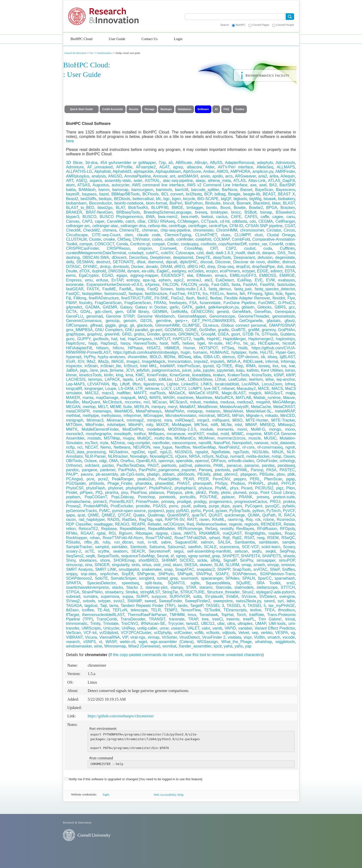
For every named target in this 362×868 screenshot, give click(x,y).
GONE (191, 330)
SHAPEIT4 (250, 556)
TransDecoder (133, 619)
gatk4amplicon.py (223, 307)
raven (204, 520)
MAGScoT (273, 393)
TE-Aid (103, 610)
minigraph (75, 420)
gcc (292, 307)
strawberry (114, 592)
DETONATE (124, 262)
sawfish (195, 547)
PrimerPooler (147, 502)
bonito (212, 208)
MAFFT (140, 393)
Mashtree (204, 398)
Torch (241, 615)
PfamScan (273, 479)
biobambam (76, 203)
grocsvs (169, 334)
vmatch (274, 637)
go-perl (156, 330)
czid (200, 253)
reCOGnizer (174, 524)
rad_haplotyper (92, 520)
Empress (74, 280)
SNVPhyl (204, 574)
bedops (105, 199)
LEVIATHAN (98, 384)
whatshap (264, 642)
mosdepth (123, 434)
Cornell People (285, 25)
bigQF (226, 199)
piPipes (86, 493)
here (70, 141)
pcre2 (103, 479)
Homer (189, 348)
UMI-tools (277, 624)
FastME (109, 289)
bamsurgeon (142, 190)
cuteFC (152, 253)
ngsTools (241, 452)
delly (70, 262)
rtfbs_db (91, 542)
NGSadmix (118, 452)
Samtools (138, 547)
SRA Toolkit (268, 583)
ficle (279, 294)
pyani (237, 506)
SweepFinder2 (197, 601)
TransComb (107, 619)
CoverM (276, 244)
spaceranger (212, 578)
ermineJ (194, 280)
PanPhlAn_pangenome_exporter (167, 470)
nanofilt (205, 443)
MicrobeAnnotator (181, 416)
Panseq (205, 470)
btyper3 (72, 217)
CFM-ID (236, 226)
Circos (289, 230)
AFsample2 (146, 167)
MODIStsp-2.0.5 (182, 429)
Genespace (285, 312)
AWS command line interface (158, 185)
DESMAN (85, 262)
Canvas (73, 221)
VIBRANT (74, 637)
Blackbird (262, 203)
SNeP (275, 569)
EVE (259, 280)
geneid (223, 312)
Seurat (163, 556)
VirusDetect (189, 637)
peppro (240, 479)
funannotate (210, 303)
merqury (158, 407)
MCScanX (178, 402)
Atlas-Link (257, 181)
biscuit (228, 203)
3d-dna (91, 163)
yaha (228, 646)
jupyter (209, 370)
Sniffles (288, 569)
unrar (164, 628)
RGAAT (87, 533)
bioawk (270, 199)
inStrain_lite (111, 366)
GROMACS (189, 334)
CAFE (236, 217)
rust (140, 542)
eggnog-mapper (144, 275)
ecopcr (212, 271)
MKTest (201, 425)
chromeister (203, 230)
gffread (96, 325)
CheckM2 (92, 230)
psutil (186, 506)
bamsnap (120, 190)
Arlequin (288, 176)
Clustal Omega (281, 235)
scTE (89, 551)
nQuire (181, 456)
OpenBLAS (146, 461)
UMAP (261, 624)
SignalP (230, 560)
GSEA (223, 334)
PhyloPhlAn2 (160, 488)
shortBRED (148, 560)
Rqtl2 (237, 538)
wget (143, 642)
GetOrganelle (251, 321)
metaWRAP (285, 411)
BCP (208, 194)
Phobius (238, 483)
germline (164, 321)
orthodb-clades (241, 461)
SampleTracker (79, 547)
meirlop (89, 407)
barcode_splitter (205, 190)
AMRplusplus (78, 176)
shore (105, 560)
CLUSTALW (76, 239)
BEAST (269, 194)
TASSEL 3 (215, 606)
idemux (229, 357)
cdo (253, 221)
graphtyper (75, 334)
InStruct (131, 366)
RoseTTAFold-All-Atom (123, 538)
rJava (176, 533)
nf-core (248, 447)
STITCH (288, 587)
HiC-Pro (233, 343)
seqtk (90, 556)
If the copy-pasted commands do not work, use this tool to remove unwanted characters (186, 655)
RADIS (113, 520)
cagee (278, 217)
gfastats (274, 321)
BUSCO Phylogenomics (121, 217)
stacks (118, 587)
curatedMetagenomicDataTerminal (96, 253)
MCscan (160, 402)
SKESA (191, 565)
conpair (158, 244)
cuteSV (167, 253)
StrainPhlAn (92, 592)
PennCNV (221, 479)
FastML (126, 289)
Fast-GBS (220, 285)
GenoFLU (74, 316)
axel (263, 185)
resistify (227, 529)
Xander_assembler (195, 646)
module (207, 429)
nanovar (261, 443)
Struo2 (248, 592)
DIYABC (90, 267)
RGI (112, 533)
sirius (147, 565)
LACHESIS (76, 379)
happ (93, 343)
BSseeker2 (285, 212)
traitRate (257, 615)
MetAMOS (124, 411)
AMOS (222, 171)
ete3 (208, 280)
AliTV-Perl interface (235, 167)
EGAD (107, 275)
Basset (246, 190)
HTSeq (228, 348)
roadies (275, 533)
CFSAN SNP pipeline (264, 226)
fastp (140, 289)
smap (246, 565)
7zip (162, 163)
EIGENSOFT (173, 275)
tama (114, 606)
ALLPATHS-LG (79, 171)
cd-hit (225, 221)
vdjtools (229, 633)
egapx (122, 275)
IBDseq (184, 357)
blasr (276, 203)
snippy (71, 574)
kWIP (290, 375)
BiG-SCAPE (208, 199)
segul (178, 551)
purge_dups (219, 506)
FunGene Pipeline (239, 303)
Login (178, 39)
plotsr (226, 493)
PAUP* (72, 474)
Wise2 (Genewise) (144, 646)
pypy (170, 511)
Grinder (153, 334)
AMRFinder (285, 171)
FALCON (170, 285)
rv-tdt (152, 542)
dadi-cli (254, 253)
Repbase (109, 529)
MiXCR (162, 425)
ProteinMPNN (96, 506)
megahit (263, 402)
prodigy (200, 502)
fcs (205, 294)
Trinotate (111, 624)
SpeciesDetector (102, 583)
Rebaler (154, 524)
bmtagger (195, 208)
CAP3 (87, 221)
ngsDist (138, 452)
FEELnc (217, 294)
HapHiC (214, 339)
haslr (164, 343)
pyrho (196, 511)
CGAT (290, 226)
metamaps (102, 411)
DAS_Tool (286, 253)
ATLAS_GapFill (281, 181)
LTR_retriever (147, 389)
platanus (157, 493)
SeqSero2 (75, 556)
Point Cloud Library (278, 493)
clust (259, 235)
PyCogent (254, 506)
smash (259, 565)
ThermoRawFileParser (147, 615)
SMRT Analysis (79, 569)
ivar (292, 366)
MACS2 (92, 393)
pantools (223, 470)
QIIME (93, 515)
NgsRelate (221, 452)
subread (73, 596)
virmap (154, 637)
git (132, 325)
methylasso (111, 416)
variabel (245, 628)
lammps (95, 379)
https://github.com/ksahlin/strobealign (146, 352)
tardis (183, 606)
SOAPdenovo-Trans (277, 574)
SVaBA (232, 596)
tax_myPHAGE (282, 606)
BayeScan (264, 190)
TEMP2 (171, 610)
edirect (277, 271)
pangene (90, 470)
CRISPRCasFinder (82, 248)
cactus (222, 217)
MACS (277, 389)
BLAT (120, 208)
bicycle (189, 199)
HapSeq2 (109, 343)
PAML (219, 465)
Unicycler (111, 628)
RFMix (72, 533)
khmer (71, 375)
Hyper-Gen (285, 352)
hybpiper (239, 352)
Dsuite (71, 271)
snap (168, 569)
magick (255, 393)
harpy (125, 343)
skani (177, 565)
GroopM (208, 334)
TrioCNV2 (130, 624)
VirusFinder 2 (214, 637)
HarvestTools (145, 343)
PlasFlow (139, 493)
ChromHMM (227, 230)
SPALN (248, 578)
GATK (187, 307)
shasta (289, 556)
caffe (265, 217)
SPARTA (73, 583)
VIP (125, 637)
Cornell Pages (261, 25)
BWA (150, 217)
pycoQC (272, 506)
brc (92, 53)
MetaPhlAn (174, 411)
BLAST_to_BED (80, 208)
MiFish (238, 416)
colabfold (203, 239)
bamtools (164, 190)
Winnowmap (115, 646)
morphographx (98, 434)
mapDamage (107, 398)
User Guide (117, 39)
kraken (219, 375)
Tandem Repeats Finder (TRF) (148, 606)
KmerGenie (180, 375)
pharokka (144, 483)
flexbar (216, 298)
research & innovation (75, 53)
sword (269, 601)
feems (232, 294)
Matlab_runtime (267, 398)
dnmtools (121, 267)
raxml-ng (235, 520)
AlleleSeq (265, 167)
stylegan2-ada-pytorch (275, 592)
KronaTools (262, 375)
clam (129, 235)
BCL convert (172, 194)
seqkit (271, 551)
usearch (178, 628)
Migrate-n (254, 416)
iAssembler (137, 357)
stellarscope (267, 587)
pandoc (72, 470)
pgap (291, 479)
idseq (272, 357)
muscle (255, 438)
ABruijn (201, 163)
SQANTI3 (176, 583)
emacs (221, 275)
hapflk (199, 339)
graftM (254, 330)
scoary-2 (73, 551)
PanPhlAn (127, 470)
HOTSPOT (208, 348)
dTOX (85, 271)
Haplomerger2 (261, 339)
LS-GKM (126, 389)
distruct (289, 262)
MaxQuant (91, 402)
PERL (255, 479)
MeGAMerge (284, 402)
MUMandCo (185, 438)
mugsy (128, 438)
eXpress (152, 285)
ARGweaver (245, 176)
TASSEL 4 (236, 606)
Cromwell (168, 248)
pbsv (281, 474)
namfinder (161, 443)
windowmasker (79, 646)
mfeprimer (132, 416)
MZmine (118, 443)
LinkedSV (190, 384)
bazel (104, 194)
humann (200, 352)
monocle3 (74, 434)
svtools (89, 601)
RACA (289, 515)
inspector (74, 366)
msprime (254, 434)
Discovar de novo (249, 262)
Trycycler (176, 624)
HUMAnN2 (219, 352)
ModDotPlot (133, 429)
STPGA (73, 592)
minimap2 (135, 420)
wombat (169, 646)
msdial (212, 434)
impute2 (201, 361)
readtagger (103, 524)
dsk (280, 267)
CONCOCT (104, 244)
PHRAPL (256, 483)
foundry (86, 303)
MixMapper (181, 425)
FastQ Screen (160, 289)
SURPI (142, 596)
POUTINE (209, 497)
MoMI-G (258, 429)
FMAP (71, 303)
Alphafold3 (122, 171)
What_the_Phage (236, 642)
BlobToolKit (138, 208)
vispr (248, 637)
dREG (180, 267)
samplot (102, 547)
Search (225, 25)
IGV (81, 361)
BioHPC (241, 25)
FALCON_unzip (195, 285)
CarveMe (115, 221)
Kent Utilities (272, 370)
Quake (139, 515)
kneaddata (201, 375)
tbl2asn (72, 610)
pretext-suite (284, 497)
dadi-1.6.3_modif (230, 253)
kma (129, 375)
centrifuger (197, 226)
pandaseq (286, 465)
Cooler (173, 244)
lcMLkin (165, 379)
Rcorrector (286, 520)
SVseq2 (73, 601)
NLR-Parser (95, 456)
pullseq (200, 506)
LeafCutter (237, 379)
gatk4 (200, 307)
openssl (202, 461)
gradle (223, 330)
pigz (280, 488)
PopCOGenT (96, 497)
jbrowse (117, 370)
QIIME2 (108, 515)
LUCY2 (180, 389)
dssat (290, 267)
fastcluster (286, 285)
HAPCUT (162, 339)
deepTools (222, 257)
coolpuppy (189, 244)
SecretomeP (159, 551)
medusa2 (245, 402)
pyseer (221, 511)
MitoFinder (95, 425)
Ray (249, 520)
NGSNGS (183, 452)
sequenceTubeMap (138, 556)
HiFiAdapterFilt (79, 348)
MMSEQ (267, 425)
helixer (188, 343)
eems (71, 275)
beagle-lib (252, 194)
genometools (284, 316)
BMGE (177, 208)
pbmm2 (231, 474)
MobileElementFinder (100, 429)
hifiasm (102, 348)
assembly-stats (118, 181)
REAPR (138, 524)
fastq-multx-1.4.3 (191, 289)
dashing (73, 257)
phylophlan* (136, 488)
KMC (140, 375)
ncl (80, 447)
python (258, 511)
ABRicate (184, 163)
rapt (159, 520)
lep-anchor (286, 379)
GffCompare (77, 325)
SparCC (265, 578)
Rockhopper (76, 538)
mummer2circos (232, 438)
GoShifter (208, 330)
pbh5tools (186, 474)
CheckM (73, 230)
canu (291, 217)
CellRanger (285, 221)
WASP (111, 642)
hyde (253, 352)
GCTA (71, 312)
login (106, 794)
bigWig (255, 199)
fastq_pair (243, 289)
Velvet (244, 633)
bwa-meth (189, 217)
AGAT (164, 167)
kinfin (109, 375)
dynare (133, 271)
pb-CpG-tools (132, 474)
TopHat (227, 615)
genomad (95, 316)
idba (197, 357)
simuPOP (287, 560)
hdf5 (175, 343)
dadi (209, 253)
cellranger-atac (105, 226)
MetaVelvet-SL (259, 411)
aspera (96, 181)
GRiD (127, 334)
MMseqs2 (286, 425)
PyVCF (289, 511)
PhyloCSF (75, 488)
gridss (139, 334)
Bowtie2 (256, 208)
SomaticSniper (123, 578)
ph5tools (97, 483)
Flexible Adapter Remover (247, 298)
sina (88, 565)
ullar (221, 624)
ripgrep (162, 533)
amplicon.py (263, 171)
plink (189, 493)
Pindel (71, 493)
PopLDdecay (123, 497)
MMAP (251, 425)
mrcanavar (176, 434)
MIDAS (224, 416)
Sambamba (245, 542)
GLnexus (211, 325)
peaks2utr (146, 479)
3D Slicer (74, 163)
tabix (291, 601)
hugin (185, 352)
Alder (210, 167)
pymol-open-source (129, 511)
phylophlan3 (185, 488)
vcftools (213, 633)
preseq (263, 497)
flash (190, 298)
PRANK (246, 497)
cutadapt (136, 253)
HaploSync (75, 343)
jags (84, 370)
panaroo (252, 465)
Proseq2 (73, 506)
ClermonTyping (178, 235)
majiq (290, 393)
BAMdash (87, 190)
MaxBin (72, 402)
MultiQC (144, 438)
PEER (204, 479)
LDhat (220, 379)
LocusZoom (272, 384)
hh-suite (215, 343)
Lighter (173, 384)
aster (138, 181)
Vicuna (91, 637)
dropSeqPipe (263, 267)
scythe (104, 551)
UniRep (128, 628)
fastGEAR (75, 289)
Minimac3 (95, 420)
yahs (239, 646)
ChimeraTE (129, 230)
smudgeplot (129, 569)
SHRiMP (169, 560)
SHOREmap (124, 560)
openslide (184, 461)
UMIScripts (91, 628)
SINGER (102, 565)
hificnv (118, 348)
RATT (192, 520)
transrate (177, 619)
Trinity (95, 624)
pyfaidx (289, 506)
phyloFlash (96, 488)
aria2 (263, 176)
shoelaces (88, 560)
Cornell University (79, 16)
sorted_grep (167, 578)
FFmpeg (255, 294)
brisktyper (219, 212)
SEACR (138, 551)
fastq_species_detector (275, 289)
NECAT (91, 447)
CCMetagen (188, 221)
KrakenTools (238, 375)
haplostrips (285, 339)
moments (225, 429)
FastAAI (250, 285)
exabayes (287, 280)
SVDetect (268, 596)
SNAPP (224, 569)
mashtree (185, 398)
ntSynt (208, 456)
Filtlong (80, 298)
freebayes (178, 303)
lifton (137, 384)
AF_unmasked (100, 167)
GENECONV (202, 312)
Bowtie (240, 208)
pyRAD (182, 511)
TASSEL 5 (257, 606)
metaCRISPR (78, 411)
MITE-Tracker (283, 420)
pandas (268, 465)
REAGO (122, 524)
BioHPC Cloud (82, 39)
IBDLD (155, 357)
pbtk (291, 474)
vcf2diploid (109, 633)
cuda (268, 248)
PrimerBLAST (121, 502)
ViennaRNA (109, 637)
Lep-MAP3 (75, 384)
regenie (236, 524)
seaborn (120, 551)
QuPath (269, 515)
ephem (165, 280)
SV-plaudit (214, 596)
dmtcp (105, 267)
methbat (73, 416)
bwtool (207, 217)
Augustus (101, 185)
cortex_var (258, 244)
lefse (270, 379)
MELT (103, 407)
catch (130, 221)
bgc (167, 199)
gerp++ (181, 321)
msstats (94, 438)
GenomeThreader (254, 316)
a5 (171, 163)
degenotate (285, 257)
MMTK (72, 429)
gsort (236, 334)
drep (211, 267)
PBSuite (267, 474)
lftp (115, 384)
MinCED (288, 416)
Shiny (71, 560)
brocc (236, 212)
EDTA (290, 271)
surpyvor (159, 596)
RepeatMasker (133, 529)
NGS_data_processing (86, 452)
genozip (112, 321)
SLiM (219, 565)
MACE (264, 389)
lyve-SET (212, 389)
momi (242, 429)
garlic (174, 307)
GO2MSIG (174, 330)
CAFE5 (251, 217)
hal (122, 339)
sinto (136, 565)
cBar (141, 221)
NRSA (194, 456)
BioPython (194, 203)
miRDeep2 (185, 420)
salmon (207, 542)
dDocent (119, 257)
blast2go (105, 208)
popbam (73, 497)
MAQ (142, 398)
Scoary (289, 547)
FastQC (73, 294)
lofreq (290, 384)
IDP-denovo (248, 357)
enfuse (102, 280)
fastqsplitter (92, 294)
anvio (205, 176)
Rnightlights (255, 533)
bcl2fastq (194, 194)
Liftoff (125, 384)
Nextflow (182, 447)
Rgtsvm (126, 533)
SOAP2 (222, 574)
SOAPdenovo (244, 574)
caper (100, 221)
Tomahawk (209, 615)
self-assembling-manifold (209, 551)
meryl (172, 407)
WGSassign (207, 642)
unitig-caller (147, 628)
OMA (113, 461)
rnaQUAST (232, 533)
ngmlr (290, 447)
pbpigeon (249, 474)
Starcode (223, 587)
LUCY (166, 389)
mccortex (133, 402)
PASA (271, 470)
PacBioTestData (131, 465)
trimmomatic (77, 624)
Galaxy (126, 307)
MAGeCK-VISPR (204, 393)
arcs (229, 176)
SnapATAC (185, 569)
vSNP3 (89, 642)
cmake (109, 239)
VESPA (282, 633)
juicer (187, 370)
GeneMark (242, 312)
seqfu (257, 551)
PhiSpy (221, 483)
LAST (141, 379)
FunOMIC (267, 303)
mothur (140, 434)
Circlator (274, 230)
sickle (202, 560)
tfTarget (72, 615)
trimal (290, 619)
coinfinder (185, 239)
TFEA (270, 610)
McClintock (112, 402)
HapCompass (140, 339)
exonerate (75, 285)
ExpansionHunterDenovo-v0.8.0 (114, 285)
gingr (123, 325)
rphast (214, 538)
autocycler (121, 185)
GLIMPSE (191, 325)
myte (104, 443)
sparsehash (285, 578)
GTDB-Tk (251, 334)
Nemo (106, 447)
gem (119, 312)
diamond (156, 262)
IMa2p (103, 361)
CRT (214, 248)
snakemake (152, 569)
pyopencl (156, 511)
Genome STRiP (120, 316)
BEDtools (122, 199)
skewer (206, 565)
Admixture (75, 167)
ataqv (200, 181)
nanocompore (184, 443)
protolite (143, 506)
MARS (155, 398)
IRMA (251, 366)
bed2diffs (88, 199)
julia (197, 370)
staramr (206, 587)
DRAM (166, 267)
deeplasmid (183, 257)
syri (281, 601)
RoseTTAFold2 (158, 538)
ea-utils (148, 271)
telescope (139, 610)
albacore (194, 167)
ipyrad (208, 366)
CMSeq (124, 239)
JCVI (130, 370)
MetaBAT (188, 407)
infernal (272, 361)
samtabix (120, 547)
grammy (269, 330)
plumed (240, 493)
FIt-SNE (162, 298)
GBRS (280, 307)
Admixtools (285, 163)
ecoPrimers (230, 271)
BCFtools (151, 194)
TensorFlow (191, 610)
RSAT (249, 538)
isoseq (264, 366)
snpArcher (109, 574)
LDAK (180, 379)
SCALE (210, 547)
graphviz (94, 334)
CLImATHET (206, 235)
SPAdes (232, 578)
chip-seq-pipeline (175, 230)
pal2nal (186, 465)
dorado (152, 267)
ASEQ (81, 181)
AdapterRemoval (240, 163)
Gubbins (288, 334)
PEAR (189, 479)
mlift (214, 425)
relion (71, 529)
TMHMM (177, 615)
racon (71, 520)
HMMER (172, 348)
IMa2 (91, 361)
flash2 (202, 298)
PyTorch (274, 511)
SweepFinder (170, 601)
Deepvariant (244, 257)
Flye (291, 298)
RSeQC (288, 538)
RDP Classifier (79, 524)
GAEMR (110, 307)
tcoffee (88, 610)
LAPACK (112, 379)
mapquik (128, 398)
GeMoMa (179, 312)
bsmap (266, 212)
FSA (193, 303)
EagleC (163, 271)
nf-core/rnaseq (270, 447)
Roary (290, 533)
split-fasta (153, 583)
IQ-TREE (224, 366)
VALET (193, 628)
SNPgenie (146, 574)
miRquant (221, 420)
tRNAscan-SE (153, 624)
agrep (178, 167)
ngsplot (202, 452)
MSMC (238, 434)
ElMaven (204, 275)
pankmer (108, 470)
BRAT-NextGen (99, 212)
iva (283, 366)
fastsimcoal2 (115, 294)
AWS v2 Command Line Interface (217, 185)
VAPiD (230, 628)
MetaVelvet (233, 411)
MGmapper (153, 416)
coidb (169, 239)
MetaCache (261, 407)
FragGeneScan (108, 303)
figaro (290, 294)
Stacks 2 (134, 587)
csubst (250, 248)
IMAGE (118, 361)
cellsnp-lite (157, 226)
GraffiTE (239, 330)
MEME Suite (121, 407)
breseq (201, 212)
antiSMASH (188, 176)
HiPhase (135, 348)
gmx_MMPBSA (79, 330)
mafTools (157, 393)
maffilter (124, 393)
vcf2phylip (163, 633)
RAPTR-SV (175, 520)
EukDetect (225, 280)
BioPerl (176, 203)
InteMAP (167, 366)
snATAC (260, 569)
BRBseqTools (128, 212)
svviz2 (119, 601)
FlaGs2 (177, 298)
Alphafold (102, 171)
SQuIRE (243, 583)
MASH (169, 398)
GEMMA (160, 312)
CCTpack (209, 221)
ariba (274, 176)
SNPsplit (185, 574)
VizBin (260, 637)
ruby (106, 542)
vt (100, 642)
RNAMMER (209, 533)
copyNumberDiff (233, 244)
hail (114, 339)
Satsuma (157, 547)
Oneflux (127, 461)
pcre (90, 479)
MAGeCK (177, 393)
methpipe (91, 416)
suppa (128, 596)
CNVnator (141, 239)
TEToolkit (212, 610)
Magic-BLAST (234, 393)
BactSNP (287, 185)
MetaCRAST (284, 407)
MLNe (226, 425)
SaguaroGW (186, 542)
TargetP (197, 606)
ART (70, 181)
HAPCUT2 (182, 339)
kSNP (279, 375)
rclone (269, 520)
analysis (99, 176)
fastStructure (156, 294)
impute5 (217, 361)
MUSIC (270, 438)
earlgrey (179, 271)
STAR (191, 587)
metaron (213, 411)
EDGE (263, 271)
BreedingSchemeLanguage (168, 212)
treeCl (218, 619)
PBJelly (204, 474)
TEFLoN (120, 610)
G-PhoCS (286, 303)
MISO (237, 420)
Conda (122, 244)
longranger (94, 389)
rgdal (101, 533)
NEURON (142, 447)
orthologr (287, 461)
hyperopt (74, 357)
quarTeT (199, 515)
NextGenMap (204, 447)
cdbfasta (239, 221)
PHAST (183, 483)
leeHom (256, 379)
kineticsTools (90, 375)
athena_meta (219, 181)
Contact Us (150, 39)
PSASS (159, 506)
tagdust (91, 606)
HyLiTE (267, 352)
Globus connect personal (244, 325)
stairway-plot (157, 587)
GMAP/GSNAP (282, 325)
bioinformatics (105, 53)
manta (88, 398)
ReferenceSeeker (211, 524)
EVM (270, 280)
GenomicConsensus (84, 321)
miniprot (154, 420)
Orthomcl (74, 465)
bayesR (73, 194)
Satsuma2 (176, 547)
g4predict (74, 307)
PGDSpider (76, 483)
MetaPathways (149, 411)
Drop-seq (226, 267)
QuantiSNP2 (178, 515)
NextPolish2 (229, 447)
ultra (231, 624)
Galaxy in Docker (151, 307)
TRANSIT (157, 619)
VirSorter (169, 637)
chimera (110, 230)
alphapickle (143, 171)
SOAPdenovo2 (79, 578)
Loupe (111, 389)
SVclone (249, 596)
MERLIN (142, 407)
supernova (110, 596)
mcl (147, 402)
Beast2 (72, 199)
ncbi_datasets (283, 443)
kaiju (240, 370)
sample (289, 542)
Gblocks (265, 307)
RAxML (219, 520)
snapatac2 (206, 569)
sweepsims (223, 601)
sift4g (215, 560)
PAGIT (153, 465)
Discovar (223, 262)
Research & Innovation (125, 16)
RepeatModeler (162, 529)
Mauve (289, 398)
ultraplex (245, 624)
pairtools (169, 465)
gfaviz (290, 321)
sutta (197, 596)
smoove (288, 565)
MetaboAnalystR (234, 407)
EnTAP (117, 280)
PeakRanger (123, 479)
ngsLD (166, 452)
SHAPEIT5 (272, 556)
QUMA (253, 515)
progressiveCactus (251, 502)
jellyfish (143, 370)
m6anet (228, 389)
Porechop (147, 497)
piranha (112, 493)
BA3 (273, 185)
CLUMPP (243, 235)
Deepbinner (160, 257)
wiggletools (285, 642)
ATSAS (84, 185)
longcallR (74, 389)
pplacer (228, 497)
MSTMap (112, 438)
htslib (243, 348)
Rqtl (226, 538)
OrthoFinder (267, 461)
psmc (174, 506)
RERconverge (190, 529)
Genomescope (222, 316)
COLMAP (221, 239)
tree (205, 619)
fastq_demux (220, 289)
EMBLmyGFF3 (243, 275)
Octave (91, 461)
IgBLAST (287, 357)
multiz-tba (163, 438)
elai (190, 275)
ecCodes (196, 271)
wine (98, 646)
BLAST (289, 203)
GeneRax (263, 312)
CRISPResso (118, 248)
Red (190, 524)
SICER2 (187, 560)
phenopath (202, 483)
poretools (167, 497)
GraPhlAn (286, 330)
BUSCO (89, 217)
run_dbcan (124, 542)
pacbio (108, 465)
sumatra (91, 596)
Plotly (214, 493)
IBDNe (169, 357)
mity (149, 425)
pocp (253, 493)
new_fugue (163, 447)
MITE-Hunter (257, 420)
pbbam (168, 474)
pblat (217, 474)
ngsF (152, 452)
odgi (103, 461)
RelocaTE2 (88, 529)
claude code (149, 235)
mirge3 (203, 420)
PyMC (105, 511)
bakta (71, 190)
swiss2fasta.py (248, 601)
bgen (176, 199)
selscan (241, 551)
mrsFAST (196, 434)
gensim (130, 321)
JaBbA (72, 370)
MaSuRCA (224, 398)
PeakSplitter (169, 479)
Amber (209, 171)
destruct (103, 262)
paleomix (203, 465)
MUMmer (207, 438)
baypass (89, 194)
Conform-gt (140, 244)
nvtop (276, 456)
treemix (233, 619)
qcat (81, 515)
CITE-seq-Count (106, 235)
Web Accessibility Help (169, 795)
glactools (145, 325)
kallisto (253, 370)
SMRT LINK (106, 569)
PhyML (221, 488)
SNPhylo (166, 574)
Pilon (291, 488)
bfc (158, 199)
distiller (274, 262)
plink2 (201, 493)
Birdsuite (213, 203)
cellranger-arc (78, 226)
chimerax (150, 230)
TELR (156, 610)
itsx (275, 366)
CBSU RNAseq (161, 221)
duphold (99, 271)
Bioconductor (101, 203)
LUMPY (195, 389)
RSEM (273, 538)
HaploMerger (235, 339)
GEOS (146, 321)
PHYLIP (288, 483)
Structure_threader (223, 592)
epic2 (179, 280)
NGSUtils (260, 452)
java (104, 370)
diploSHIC (189, 262)
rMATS (190, 533)
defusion (265, 257)
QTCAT (124, 515)
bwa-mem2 (168, 217)
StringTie (170, 592)
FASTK (93, 289)
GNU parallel (136, 330)
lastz (152, 379)
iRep (239, 366)
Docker (137, 267)
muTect (91, 443)
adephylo (265, 163)
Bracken (288, 208)
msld (225, 434)
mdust (195, 402)
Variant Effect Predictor (275, 628)
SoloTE (101, 578)
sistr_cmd (162, 565)
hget (201, 343)
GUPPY (84, 339)
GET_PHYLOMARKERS (213, 321)
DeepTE (203, 257)
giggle (111, 325)
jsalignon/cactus (166, 370)
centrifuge (177, 226)
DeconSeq (138, 257)
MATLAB (244, 398)
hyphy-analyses (111, 357)
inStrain (91, 366)
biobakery (286, 199)
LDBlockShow (200, 379)
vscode (289, 637)
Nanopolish (242, 443)
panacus (234, 465)
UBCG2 (208, 624)
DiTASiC (73, 267)
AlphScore (192, 171)
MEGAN (73, 407)
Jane (94, 370)
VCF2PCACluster (136, 633)
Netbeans (122, 447)
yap (248, 646)
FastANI (267, 285)
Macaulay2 (246, 389)
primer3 (100, 502)
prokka (289, 502)
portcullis (188, 497)
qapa (70, 515)
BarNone (229, 190)
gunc (70, 339)
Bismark (244, 203)
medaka (211, 402)
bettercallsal (143, 199)
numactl (237, 456)
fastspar (136, 294)
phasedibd (164, 483)
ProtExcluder (122, 506)
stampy (177, 587)
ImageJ (133, 361)
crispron (145, 248)
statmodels (244, 587)
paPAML (240, 470)
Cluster (95, 239)
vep (255, 633)
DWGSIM (117, 271)
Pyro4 (208, 511)
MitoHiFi (135, 425)
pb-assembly (107, 474)
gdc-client (103, 312)
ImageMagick (153, 361)
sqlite (195, 583)
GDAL (86, 312)
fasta (236, 285)
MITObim (74, 425)
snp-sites (89, 574)
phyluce (205, 488)
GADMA (92, 307)
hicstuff (289, 343)
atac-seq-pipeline (178, 181)
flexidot (279, 298)
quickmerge (235, 515)
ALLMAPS (286, 167)
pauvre (87, 474)
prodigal (184, 502)
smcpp (273, 565)
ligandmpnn (154, 384)
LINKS (206, 384)
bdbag (220, 194)
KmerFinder (157, 375)
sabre (166, 542)
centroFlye (218, 226)
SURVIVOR (180, 596)
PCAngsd (74, 479)
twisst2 (192, 624)
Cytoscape (185, 253)
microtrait (207, 416)
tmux (192, 615)
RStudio (73, 542)
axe (253, 185)
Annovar (160, 176)
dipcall (171, 262)
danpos (269, 253)
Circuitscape (77, 235)
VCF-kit (90, 633)
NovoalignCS (161, 456)
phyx (234, 488)
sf (172, 556)
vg (293, 633)
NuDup (222, 456)
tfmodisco (286, 610)
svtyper (104, 601)
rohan (95, 538)
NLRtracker (118, 456)
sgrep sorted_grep (204, 556)
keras (290, 370)
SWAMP (135, 601)
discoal (206, 262)
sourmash (189, 578)
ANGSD (115, 176)
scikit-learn (271, 547)
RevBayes (245, 529)
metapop (195, 411)
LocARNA (250, 384)
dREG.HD (196, 267)
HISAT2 (154, 348)
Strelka (132, 592)
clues (226, 235)
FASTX (194, 294)
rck (258, 520)
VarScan (73, 633)
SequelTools (108, 556)
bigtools (240, 199)
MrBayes (156, 434)
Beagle (234, 194)
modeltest (155, 429)
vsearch (73, 642)
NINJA (278, 452)
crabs (290, 244)
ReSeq (211, 529)
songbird (147, 578)
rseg (261, 538)
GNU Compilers (109, 330)
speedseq (130, 583)
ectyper (249, 271)
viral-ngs (138, 637)
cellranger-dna (133, 226)
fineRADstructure (104, 298)
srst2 (291, 583)
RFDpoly (287, 529)
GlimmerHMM (167, 325)
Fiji (68, 298)
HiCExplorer (269, 343)
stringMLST (150, 592)
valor (206, 628)
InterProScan (189, 366)
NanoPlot (222, 443)
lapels (128, 379)
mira (168, 420)
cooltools (208, 244)
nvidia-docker (258, 456)
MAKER (73, 398)
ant (173, 176)
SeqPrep (287, 551)
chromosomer (252, 230)
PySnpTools (240, 511)
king (119, 375)
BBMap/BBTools (126, 194)
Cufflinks (287, 248)
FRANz (160, 303)
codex (157, 239)
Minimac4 (115, 420)
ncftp (70, 447)
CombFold (241, 239)
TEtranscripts (235, 610)
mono (290, 429)
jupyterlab (225, 370)
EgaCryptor (89, 275)
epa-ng (149, 280)
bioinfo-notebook (129, 203)
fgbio (269, 294)
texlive (256, 610)
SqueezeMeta (218, 583)
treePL (249, 619)
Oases (289, 456)
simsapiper (266, 560)
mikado (272, 416)
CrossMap (193, 248)
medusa (227, 402)
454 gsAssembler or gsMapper (128, 163)
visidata (235, 637)
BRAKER (74, 212)
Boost (225, 208)
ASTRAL (152, 181)
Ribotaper (144, 533)
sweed (150, 601)
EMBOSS (268, 275)
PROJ (275, 502)
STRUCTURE (192, 592)
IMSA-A (234, 361)
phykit (273, 483)
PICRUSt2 (264, 488)
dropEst (243, 267)
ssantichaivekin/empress (87, 587)
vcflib (199, 633)
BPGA (272, 208)
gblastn (248, 307)
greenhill (112, 334)
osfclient (92, 465)
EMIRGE (287, 275)
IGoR (71, 361)
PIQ (99, 493)
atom (70, 185)
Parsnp (257, 470)
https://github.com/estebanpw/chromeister (121, 716)
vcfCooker (183, 633)
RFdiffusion (267, 529)
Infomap (288, 361)
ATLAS (240, 181)
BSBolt (251, 212)
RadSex (129, 520)
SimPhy (247, 560)
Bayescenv (285, 190)
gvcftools (101, 339)
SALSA (224, 542)
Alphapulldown (168, 171)
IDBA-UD (212, 357)
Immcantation (180, 361)
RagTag (146, 520)
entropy (133, 280)
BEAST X (286, 194)
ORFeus (218, 461)
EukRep (244, 280)
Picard (247, 488)
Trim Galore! (270, 619)
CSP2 (231, 248)
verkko (267, 633)
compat (86, 244)
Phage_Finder (120, 483)
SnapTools (242, 569)
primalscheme (78, 502)
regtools (251, 524)
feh (242, 294)
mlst (238, 425)
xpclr (218, 646)
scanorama (229, 547)
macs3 (108, 393)
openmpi (166, 461)
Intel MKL (149, 366)
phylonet (116, 488)
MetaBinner (208, 407)
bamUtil (182, 190)
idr (263, 357)
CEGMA (266, 221)
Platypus (174, 493)
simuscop (74, 565)
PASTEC (287, 470)
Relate (289, 524)
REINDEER (271, 524)
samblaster (268, 542)
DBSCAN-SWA (96, 257)
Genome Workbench (156, 316)
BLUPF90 (160, 208)
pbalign (153, 474)
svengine (287, 596)
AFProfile (124, 167)
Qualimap (156, 515)
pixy (124, 493)
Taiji (103, 606)
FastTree (177, 294)
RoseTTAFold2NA (190, 538)
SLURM (232, 565)
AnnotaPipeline (138, 176)
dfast (141, 262)
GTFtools (270, 334)
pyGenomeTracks (81, 511)
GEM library (138, 312)
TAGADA (74, 606)
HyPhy (90, 357)
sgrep (181, 556)
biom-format (156, 203)
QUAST (215, 515)
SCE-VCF (250, 547)
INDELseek (253, 361)
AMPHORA (240, 171)
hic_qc (249, 343)
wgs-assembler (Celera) (172, 642)
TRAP (193, 619)
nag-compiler (139, 443)
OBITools (74, 461)
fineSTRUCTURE (137, 298)
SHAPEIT (230, 556)
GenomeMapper (192, 316)
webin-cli (127, 642)
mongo (275, 429)
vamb (217, 628)
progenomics (220, 502)
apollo (218, 176)
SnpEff (127, 574)
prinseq (168, 502)
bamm (104, 190)
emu (89, 280)
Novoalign (139, 456)
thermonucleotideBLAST (103, 615)
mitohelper (116, 425)
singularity (120, 565)
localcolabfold (227, 384)
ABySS (216, 163)
